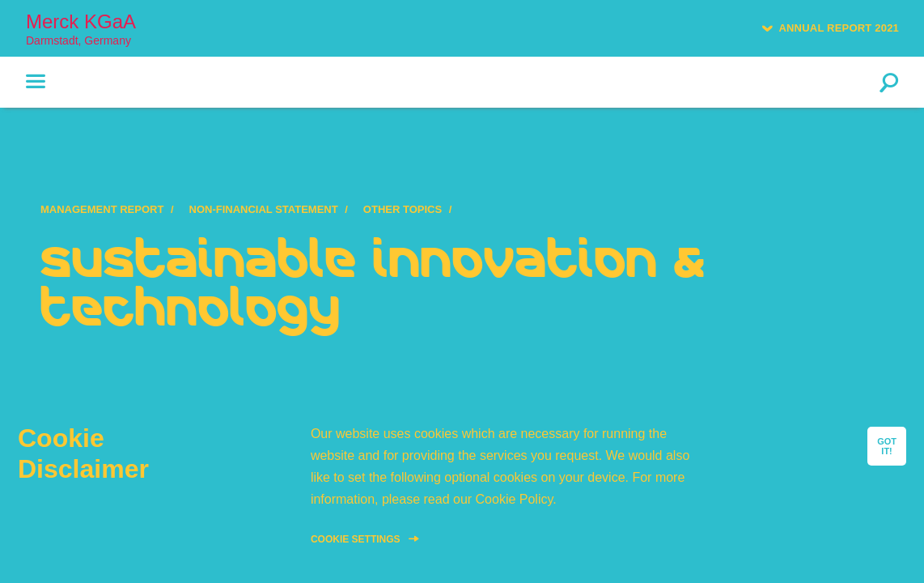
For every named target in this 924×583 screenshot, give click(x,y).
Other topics (403, 209)
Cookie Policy (515, 499)
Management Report (102, 209)
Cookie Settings (356, 539)
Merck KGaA (81, 29)
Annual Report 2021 (839, 28)
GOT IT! (887, 446)
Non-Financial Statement (264, 209)
